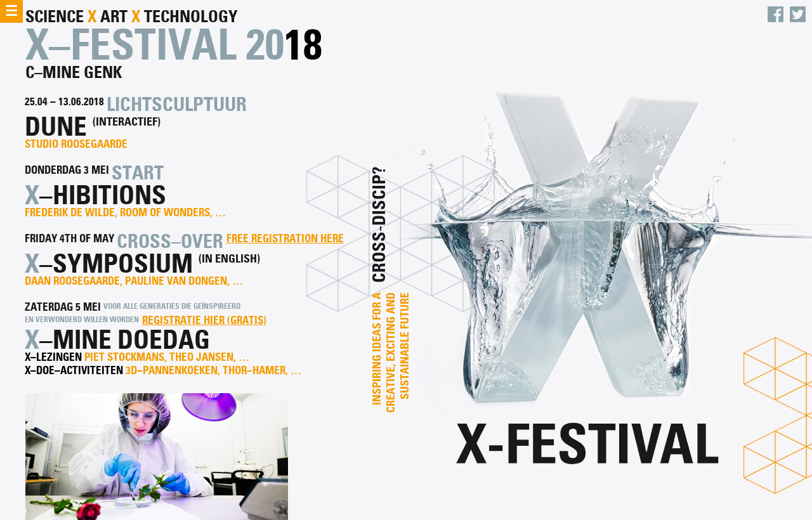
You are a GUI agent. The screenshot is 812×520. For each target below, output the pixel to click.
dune (56, 127)
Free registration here (285, 239)
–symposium (116, 263)
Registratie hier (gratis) (204, 321)
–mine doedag (125, 340)
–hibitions (103, 195)
